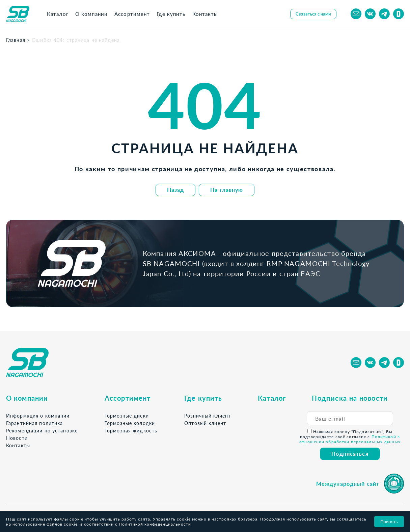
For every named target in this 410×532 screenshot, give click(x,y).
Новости (17, 438)
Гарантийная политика (34, 423)
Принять (389, 522)
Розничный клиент (208, 416)
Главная (16, 40)
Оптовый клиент (205, 423)
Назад (176, 190)
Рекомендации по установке (42, 431)
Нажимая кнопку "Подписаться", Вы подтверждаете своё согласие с (350, 436)
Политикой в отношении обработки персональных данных (350, 439)
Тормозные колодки (130, 423)
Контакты (18, 445)
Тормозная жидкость (131, 431)
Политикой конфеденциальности (155, 524)
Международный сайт (348, 484)
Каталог (272, 398)
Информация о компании (38, 416)
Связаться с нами (313, 14)
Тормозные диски (127, 416)
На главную (227, 190)
